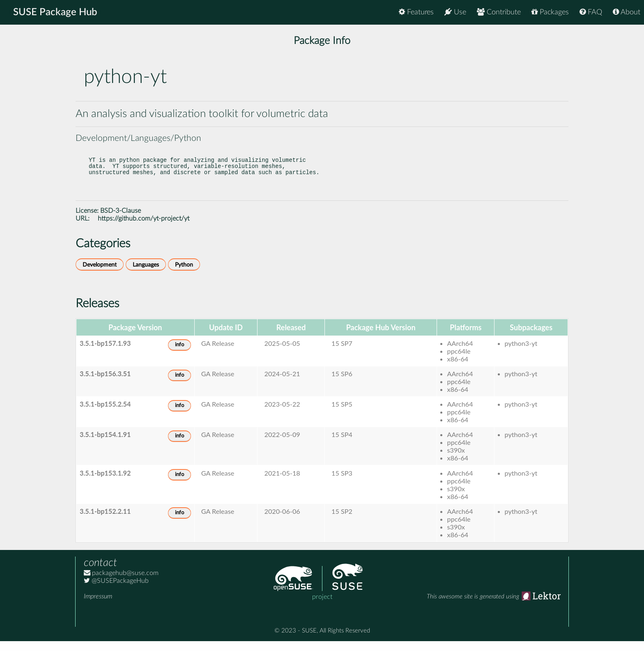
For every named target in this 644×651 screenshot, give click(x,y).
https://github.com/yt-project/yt (144, 228)
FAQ (591, 12)
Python (184, 275)
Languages (146, 275)
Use (455, 12)
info (179, 355)
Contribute (499, 12)
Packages (550, 12)
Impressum (98, 606)
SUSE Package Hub (56, 12)
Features (416, 12)
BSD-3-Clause (121, 221)
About (627, 12)
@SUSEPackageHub (116, 591)
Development (100, 275)
